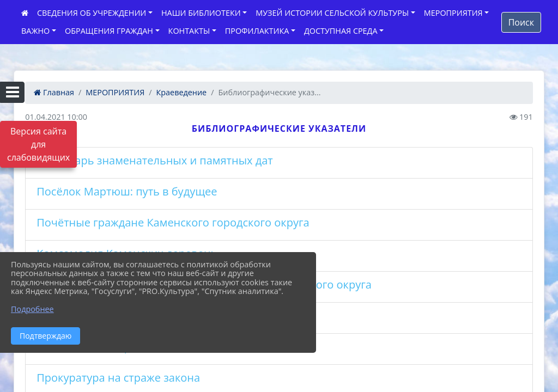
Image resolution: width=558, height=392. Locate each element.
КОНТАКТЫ (189, 31)
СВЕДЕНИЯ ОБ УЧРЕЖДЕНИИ (92, 13)
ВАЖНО (35, 31)
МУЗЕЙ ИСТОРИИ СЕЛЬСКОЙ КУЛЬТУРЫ (332, 13)
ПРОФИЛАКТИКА (257, 31)
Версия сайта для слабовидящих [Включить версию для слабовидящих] (38, 144)
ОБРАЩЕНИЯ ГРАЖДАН (109, 31)
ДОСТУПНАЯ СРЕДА (341, 31)
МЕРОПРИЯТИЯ (453, 13)
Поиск (521, 22)
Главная (54, 92)
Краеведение (182, 92)
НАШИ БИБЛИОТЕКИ (201, 13)
